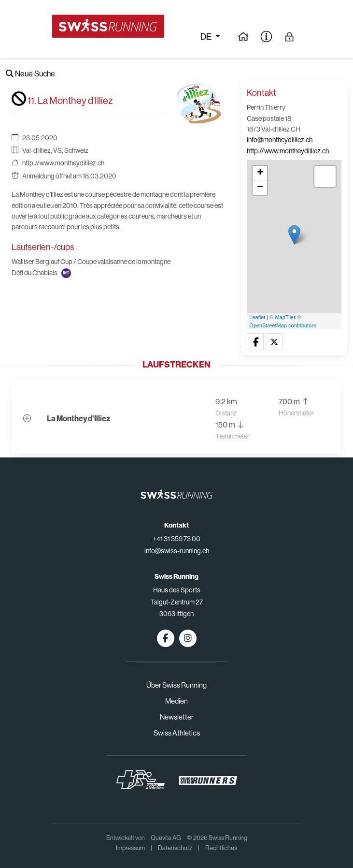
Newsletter (177, 717)
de (207, 37)
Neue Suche (30, 74)
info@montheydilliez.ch (280, 140)
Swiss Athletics (177, 733)
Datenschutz (175, 848)
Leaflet (257, 317)
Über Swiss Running (176, 685)
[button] (255, 342)
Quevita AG (166, 838)
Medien (176, 701)
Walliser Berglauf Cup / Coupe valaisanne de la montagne (91, 262)
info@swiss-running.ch (177, 551)
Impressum (130, 848)
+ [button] (260, 173)
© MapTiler (282, 317)
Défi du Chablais (35, 273)
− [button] (260, 188)
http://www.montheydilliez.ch (63, 163)
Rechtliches (221, 848)
